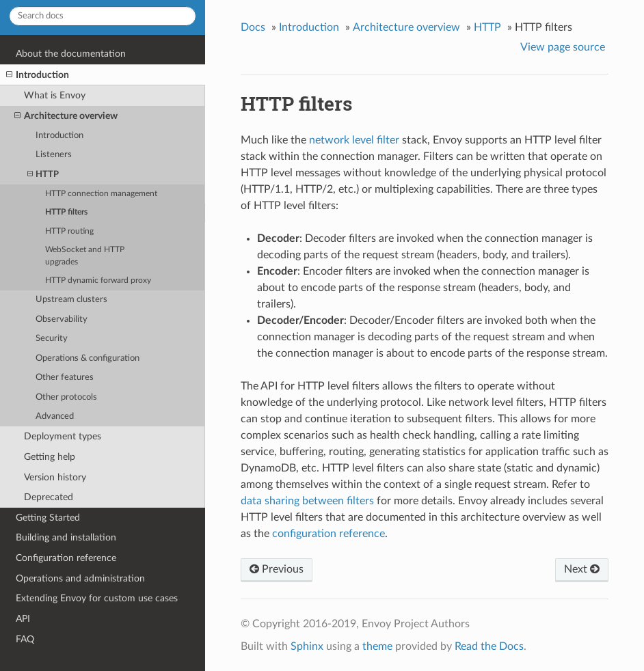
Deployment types (63, 436)
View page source (563, 47)
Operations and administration (80, 578)
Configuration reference (66, 558)
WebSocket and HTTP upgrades (85, 256)
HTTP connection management (101, 194)
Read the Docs (489, 646)
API (23, 619)
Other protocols (66, 397)
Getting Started (48, 518)
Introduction (38, 75)
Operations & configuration (88, 358)
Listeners (54, 155)
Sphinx (307, 646)
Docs (253, 27)
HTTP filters (66, 212)
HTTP (43, 175)
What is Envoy (55, 95)
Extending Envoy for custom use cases (97, 598)
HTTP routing (69, 231)
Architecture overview (66, 116)
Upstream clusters (71, 300)
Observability (62, 319)
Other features (65, 378)
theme (377, 646)
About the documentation (71, 54)
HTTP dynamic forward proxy (98, 280)
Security (52, 339)
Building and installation (66, 537)
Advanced (55, 416)
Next (582, 569)
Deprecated (49, 497)
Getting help (50, 457)
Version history (55, 477)
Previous (277, 569)
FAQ (25, 639)
